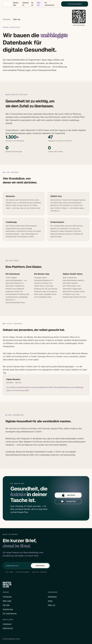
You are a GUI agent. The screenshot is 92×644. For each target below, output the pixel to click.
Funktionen (7, 597)
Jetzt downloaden (75, 4)
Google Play (68, 501)
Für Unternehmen (49, 4)
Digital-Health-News (73, 274)
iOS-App (6, 605)
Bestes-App (16, 4)
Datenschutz (8, 628)
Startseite (6, 19)
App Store (68, 495)
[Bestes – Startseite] (8, 4)
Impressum (7, 624)
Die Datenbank (13, 274)
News (32, 4)
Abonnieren (40, 566)
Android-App (8, 609)
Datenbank (25, 4)
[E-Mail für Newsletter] (18, 566)
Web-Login (7, 601)
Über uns (39, 4)
